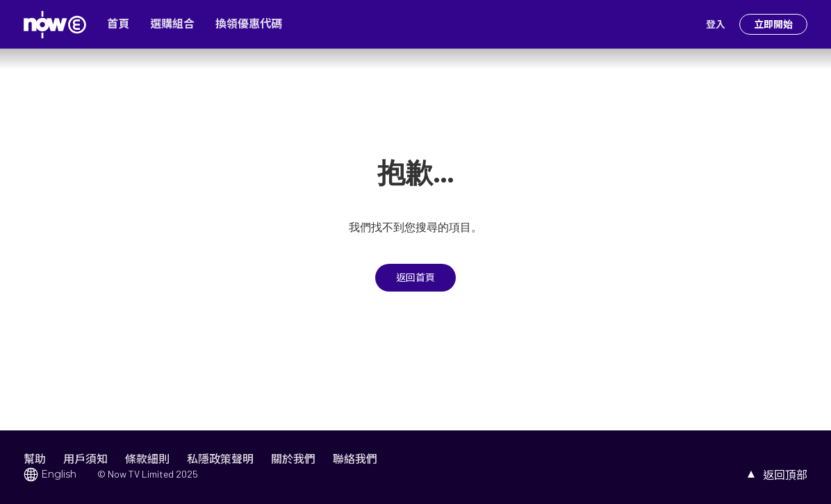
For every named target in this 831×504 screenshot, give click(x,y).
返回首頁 (415, 278)
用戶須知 (85, 459)
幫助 (35, 459)
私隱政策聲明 (220, 459)
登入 (716, 24)
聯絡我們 (355, 459)
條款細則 (147, 459)
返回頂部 (785, 474)
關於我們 (293, 459)
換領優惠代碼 (249, 24)
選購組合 (172, 24)
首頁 (118, 24)
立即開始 (773, 24)
